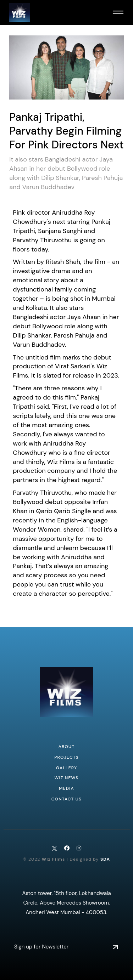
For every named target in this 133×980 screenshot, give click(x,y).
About (67, 747)
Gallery (67, 768)
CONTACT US (67, 799)
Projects (66, 757)
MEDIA (66, 788)
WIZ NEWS (66, 778)
